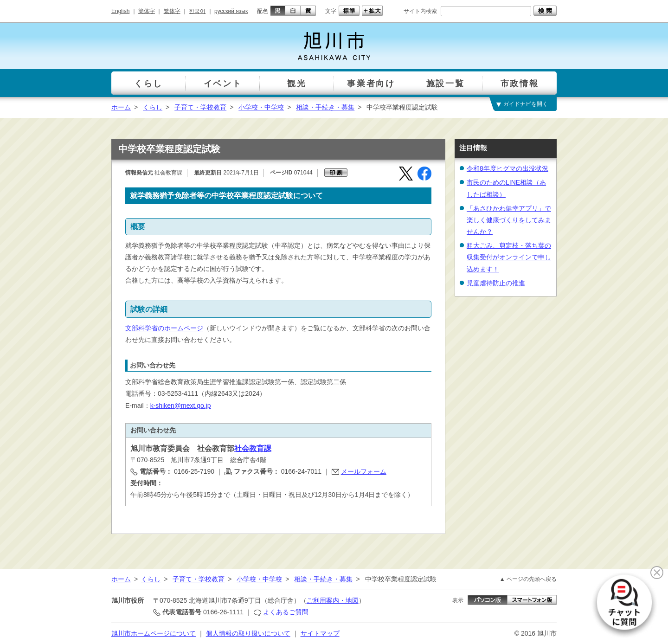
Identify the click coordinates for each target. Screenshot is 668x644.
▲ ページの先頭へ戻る (528, 579)
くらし (153, 107)
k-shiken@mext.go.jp (181, 406)
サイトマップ (320, 633)
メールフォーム (364, 471)
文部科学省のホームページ (164, 328)
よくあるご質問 (286, 612)
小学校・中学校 (261, 107)
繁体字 (172, 11)
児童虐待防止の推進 (496, 283)
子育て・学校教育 (200, 107)
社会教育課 (253, 448)
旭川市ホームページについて (154, 633)
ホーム (121, 107)
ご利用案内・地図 (333, 600)
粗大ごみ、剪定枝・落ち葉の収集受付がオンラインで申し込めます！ (509, 257)
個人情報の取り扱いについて (248, 633)
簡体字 (147, 11)
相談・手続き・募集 (325, 107)
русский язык (231, 11)
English (120, 11)
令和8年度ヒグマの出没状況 (507, 168)
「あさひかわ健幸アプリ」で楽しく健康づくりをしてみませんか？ (509, 220)
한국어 (197, 11)
